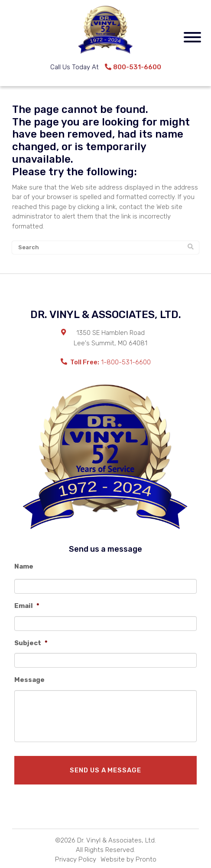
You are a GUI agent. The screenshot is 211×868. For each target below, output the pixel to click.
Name (24, 566)
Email (27, 606)
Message (29, 680)
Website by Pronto (128, 859)
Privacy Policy (76, 859)
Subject (31, 643)
